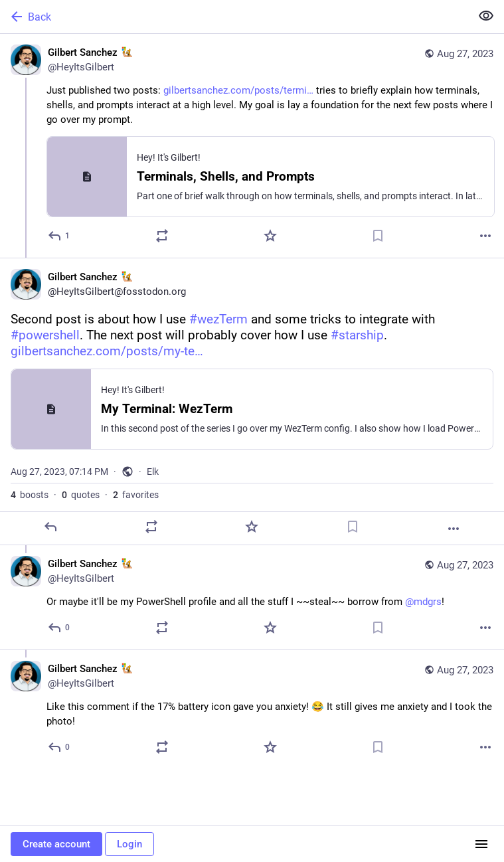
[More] (485, 236)
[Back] (234, 17)
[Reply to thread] (59, 628)
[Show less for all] (486, 16)
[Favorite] (270, 236)
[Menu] (481, 844)
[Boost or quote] (162, 236)
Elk (153, 472)
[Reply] (59, 236)
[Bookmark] (378, 236)
